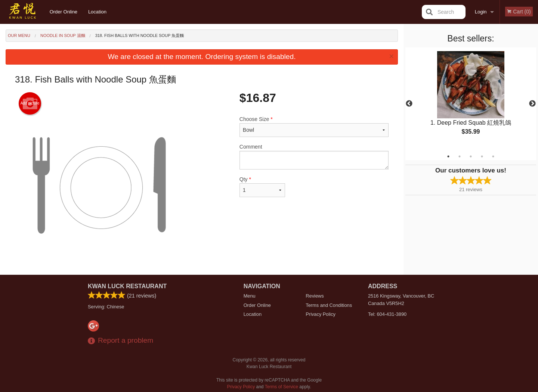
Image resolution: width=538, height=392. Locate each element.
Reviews (315, 296)
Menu (250, 296)
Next (532, 104)
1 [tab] (448, 156)
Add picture (30, 103)
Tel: (387, 314)
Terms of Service (282, 387)
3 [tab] (471, 156)
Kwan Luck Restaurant (127, 286)
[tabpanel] (471, 99)
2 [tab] (460, 156)
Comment (314, 157)
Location (97, 12)
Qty (262, 187)
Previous (409, 104)
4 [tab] (482, 156)
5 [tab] (493, 156)
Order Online (64, 12)
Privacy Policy (321, 314)
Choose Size (314, 127)
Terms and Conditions (329, 305)
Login (481, 12)
